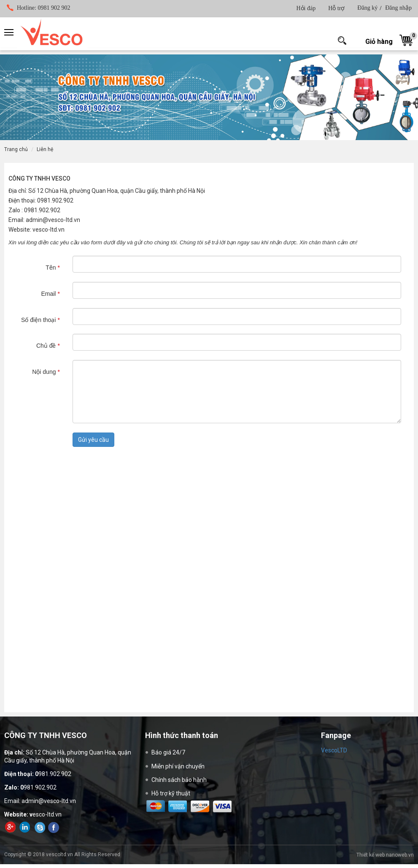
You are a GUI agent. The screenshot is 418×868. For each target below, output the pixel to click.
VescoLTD (334, 750)
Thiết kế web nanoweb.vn (385, 855)
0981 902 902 (43, 8)
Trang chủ (16, 149)
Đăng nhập (398, 8)
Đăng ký (367, 8)
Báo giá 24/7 (168, 752)
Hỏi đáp (306, 8)
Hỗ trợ (336, 8)
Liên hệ (45, 149)
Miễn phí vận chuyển (178, 766)
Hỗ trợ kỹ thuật (171, 793)
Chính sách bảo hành (179, 780)
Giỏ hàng (379, 42)
